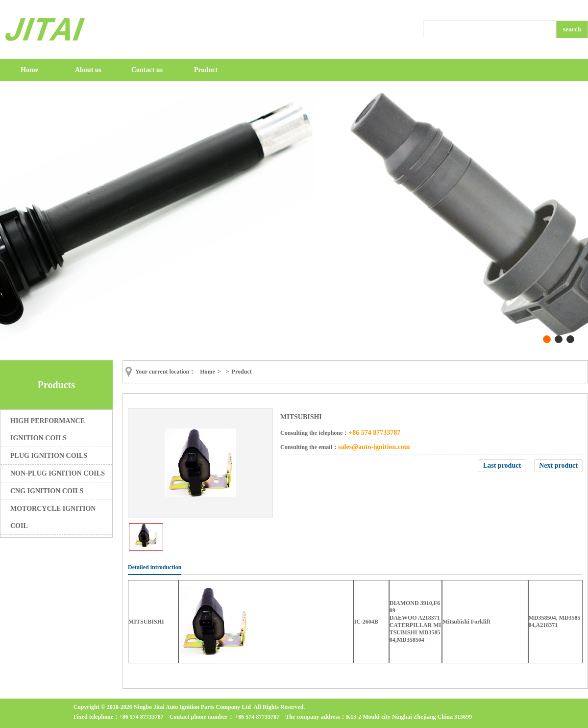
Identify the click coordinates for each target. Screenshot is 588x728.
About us (88, 70)
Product (206, 70)
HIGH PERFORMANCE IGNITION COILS (48, 429)
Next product (558, 465)
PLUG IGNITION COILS (49, 456)
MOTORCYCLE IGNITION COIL (53, 517)
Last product (502, 465)
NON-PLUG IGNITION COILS (58, 473)
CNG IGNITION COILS (47, 491)
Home (29, 70)
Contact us (147, 70)
